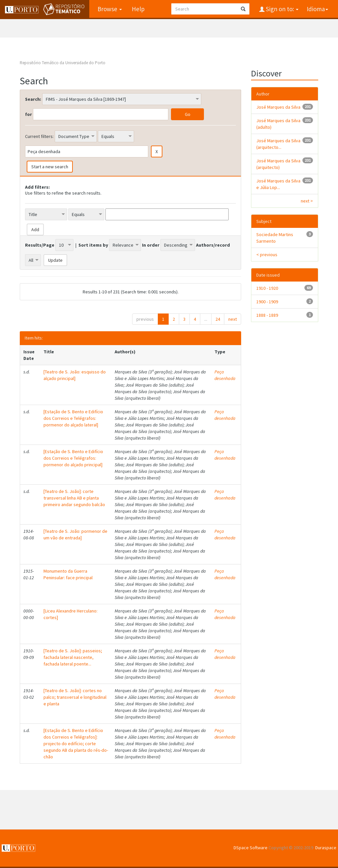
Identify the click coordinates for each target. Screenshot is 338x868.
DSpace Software (251, 848)
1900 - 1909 (267, 302)
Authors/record (213, 245)
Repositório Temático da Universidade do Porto (63, 63)
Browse (110, 9)
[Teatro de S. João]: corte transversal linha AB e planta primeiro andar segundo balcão (74, 498)
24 (218, 319)
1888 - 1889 (267, 315)
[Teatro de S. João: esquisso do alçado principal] (75, 375)
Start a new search (50, 167)
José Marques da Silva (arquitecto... (278, 144)
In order (151, 245)
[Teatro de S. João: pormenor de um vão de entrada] (75, 534)
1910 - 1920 (267, 288)
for (28, 114)
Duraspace (326, 848)
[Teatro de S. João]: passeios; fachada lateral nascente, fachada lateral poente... (73, 657)
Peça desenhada (225, 375)
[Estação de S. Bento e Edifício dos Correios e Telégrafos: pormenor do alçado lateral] (73, 418)
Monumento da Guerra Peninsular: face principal (68, 574)
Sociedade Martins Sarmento (275, 238)
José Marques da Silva (278, 107)
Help (138, 9)
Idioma (317, 9)
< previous (267, 255)
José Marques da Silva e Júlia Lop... (278, 184)
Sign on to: (282, 9)
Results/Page (40, 245)
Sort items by (93, 245)
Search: (33, 99)
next (233, 319)
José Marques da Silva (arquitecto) (278, 164)
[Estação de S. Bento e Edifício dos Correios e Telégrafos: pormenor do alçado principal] (73, 458)
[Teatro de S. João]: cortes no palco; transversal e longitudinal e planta (75, 697)
